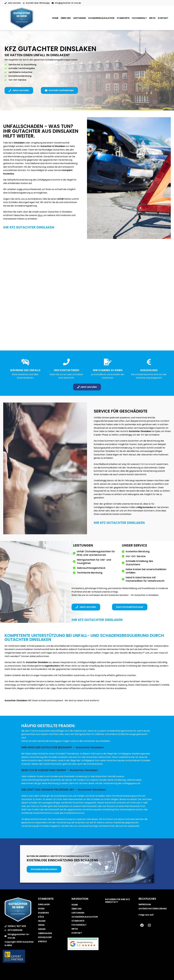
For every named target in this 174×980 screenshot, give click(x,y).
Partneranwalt (148, 464)
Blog (40, 215)
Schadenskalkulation (101, 18)
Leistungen (79, 18)
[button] (19, 90)
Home (55, 18)
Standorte (123, 18)
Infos (152, 18)
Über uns (66, 18)
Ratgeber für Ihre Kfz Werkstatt (117, 901)
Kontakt (163, 18)
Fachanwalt (139, 18)
